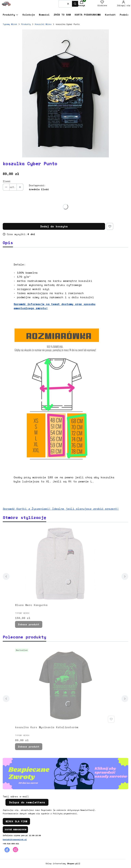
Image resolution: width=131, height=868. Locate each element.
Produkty (26, 24)
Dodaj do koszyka (54, 226)
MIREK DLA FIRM (16, 821)
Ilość (7, 181)
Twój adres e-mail (16, 796)
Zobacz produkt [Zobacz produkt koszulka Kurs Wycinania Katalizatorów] (29, 747)
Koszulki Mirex (43, 24)
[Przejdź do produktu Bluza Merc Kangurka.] (65, 563)
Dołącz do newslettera (27, 802)
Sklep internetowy (62, 863)
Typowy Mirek (10, 24)
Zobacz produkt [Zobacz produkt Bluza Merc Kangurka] (29, 624)
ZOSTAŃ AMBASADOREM (15, 830)
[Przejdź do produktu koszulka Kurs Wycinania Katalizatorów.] (65, 686)
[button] (75, 4)
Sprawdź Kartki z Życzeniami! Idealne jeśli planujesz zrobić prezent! (61, 509)
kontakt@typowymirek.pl (15, 840)
